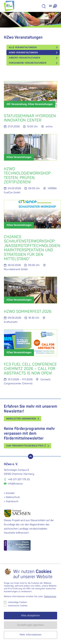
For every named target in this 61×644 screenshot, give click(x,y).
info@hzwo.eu (15, 484)
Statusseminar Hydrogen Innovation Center (30, 118)
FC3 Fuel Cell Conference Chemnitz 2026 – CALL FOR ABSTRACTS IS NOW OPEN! (30, 369)
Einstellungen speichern (31, 625)
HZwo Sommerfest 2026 (28, 312)
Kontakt (10, 493)
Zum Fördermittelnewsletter (26, 446)
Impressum (12, 501)
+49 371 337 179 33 (19, 479)
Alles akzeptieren (30, 616)
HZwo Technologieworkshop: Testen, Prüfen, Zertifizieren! (28, 176)
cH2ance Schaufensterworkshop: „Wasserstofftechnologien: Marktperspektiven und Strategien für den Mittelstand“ (32, 248)
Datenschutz (13, 497)
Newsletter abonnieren (21, 419)
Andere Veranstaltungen (25, 58)
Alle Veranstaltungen (23, 47)
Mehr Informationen (31, 635)
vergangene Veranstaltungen (28, 63)
